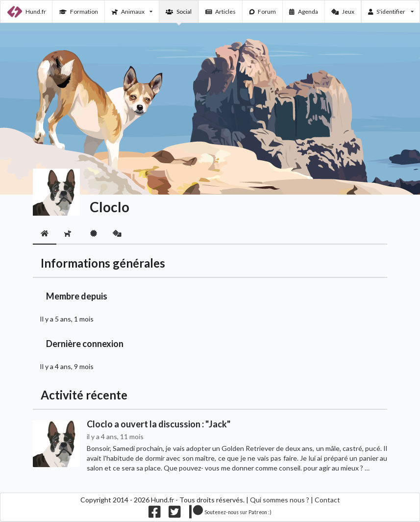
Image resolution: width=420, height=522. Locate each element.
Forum (263, 12)
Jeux (343, 12)
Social (179, 12)
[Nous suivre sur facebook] (155, 514)
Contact (327, 500)
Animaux (132, 12)
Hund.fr (27, 12)
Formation (79, 12)
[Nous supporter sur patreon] (231, 514)
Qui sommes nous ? (280, 500)
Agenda (304, 12)
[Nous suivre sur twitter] (175, 514)
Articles (221, 12)
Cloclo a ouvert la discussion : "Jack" (159, 424)
